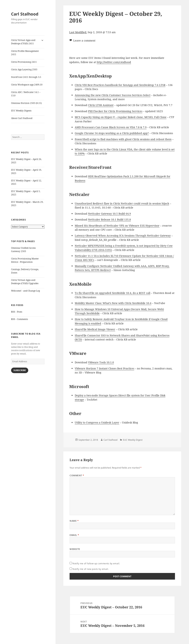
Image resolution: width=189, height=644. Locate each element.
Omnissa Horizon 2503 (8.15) (26, 103)
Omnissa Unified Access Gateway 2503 (23, 250)
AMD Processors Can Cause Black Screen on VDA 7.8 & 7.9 (111, 127)
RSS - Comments (19, 319)
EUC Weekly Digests (21, 111)
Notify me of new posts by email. (91, 569)
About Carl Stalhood (22, 118)
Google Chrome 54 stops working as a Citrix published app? (112, 133)
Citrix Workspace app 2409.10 (27, 85)
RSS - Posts (17, 312)
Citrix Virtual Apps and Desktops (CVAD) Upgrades (25, 282)
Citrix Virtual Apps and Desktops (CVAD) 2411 (23, 42)
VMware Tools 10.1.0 (101, 362)
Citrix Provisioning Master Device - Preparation (25, 260)
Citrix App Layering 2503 (24, 69)
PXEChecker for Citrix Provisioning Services (115, 111)
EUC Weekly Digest (133, 440)
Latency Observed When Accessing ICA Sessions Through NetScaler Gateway (123, 236)
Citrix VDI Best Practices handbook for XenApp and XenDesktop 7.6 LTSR (120, 85)
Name (74, 521)
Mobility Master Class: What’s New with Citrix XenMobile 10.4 (113, 303)
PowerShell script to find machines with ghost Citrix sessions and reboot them (123, 139)
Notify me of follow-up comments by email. (96, 563)
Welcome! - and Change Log (25, 291)
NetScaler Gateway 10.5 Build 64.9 (109, 214)
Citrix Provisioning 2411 (24, 62)
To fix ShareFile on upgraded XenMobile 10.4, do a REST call (112, 293)
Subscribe (20, 370)
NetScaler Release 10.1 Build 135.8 (109, 219)
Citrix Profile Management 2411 (25, 53)
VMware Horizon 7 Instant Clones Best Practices (104, 368)
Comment (77, 475)
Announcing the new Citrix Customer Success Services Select (113, 95)
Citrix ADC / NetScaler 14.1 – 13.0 (26, 94)
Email (74, 535)
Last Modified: (78, 32)
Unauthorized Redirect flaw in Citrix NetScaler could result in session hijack (122, 203)
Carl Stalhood (25, 14)
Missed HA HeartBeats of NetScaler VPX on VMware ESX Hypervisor (117, 226)
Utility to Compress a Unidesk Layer (97, 422)
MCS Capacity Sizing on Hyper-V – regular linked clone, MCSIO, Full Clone (121, 117)
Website (75, 549)
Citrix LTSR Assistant (101, 105)
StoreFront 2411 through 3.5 (26, 77)
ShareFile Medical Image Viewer (95, 329)
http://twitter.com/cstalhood (114, 62)
